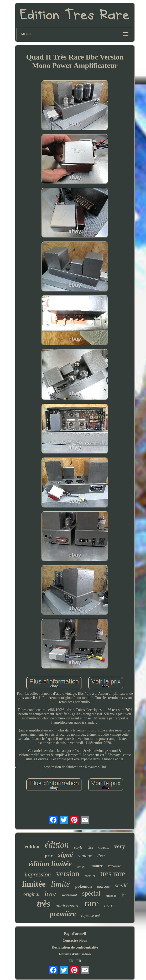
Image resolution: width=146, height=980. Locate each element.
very (119, 846)
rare (92, 903)
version (68, 873)
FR (79, 961)
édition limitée (50, 864)
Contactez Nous (75, 941)
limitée (34, 884)
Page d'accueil (75, 934)
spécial (91, 893)
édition (57, 845)
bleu (90, 848)
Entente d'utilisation (75, 954)
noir (108, 906)
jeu (124, 895)
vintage (85, 856)
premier (90, 876)
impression (38, 874)
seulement (69, 895)
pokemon (84, 886)
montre (97, 866)
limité (61, 884)
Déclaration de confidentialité (75, 947)
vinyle (78, 847)
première (63, 914)
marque (103, 886)
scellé (121, 885)
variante (114, 866)
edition (32, 847)
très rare (113, 874)
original (31, 894)
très (43, 904)
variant (81, 866)
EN (71, 961)
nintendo (111, 896)
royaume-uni (90, 916)
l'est (101, 856)
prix (49, 856)
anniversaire (67, 906)
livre (50, 893)
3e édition (103, 848)
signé (65, 855)
